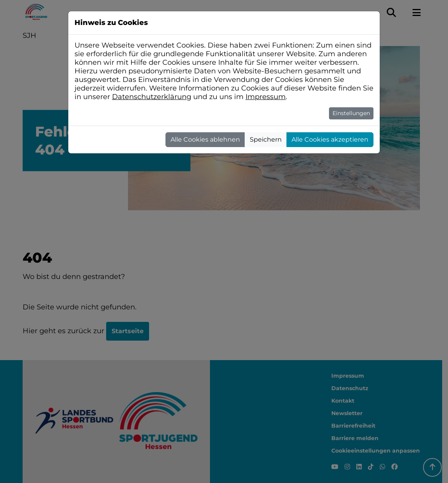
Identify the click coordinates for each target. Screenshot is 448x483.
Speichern (266, 139)
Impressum (266, 97)
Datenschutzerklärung (152, 97)
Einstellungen (351, 113)
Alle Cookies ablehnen (205, 139)
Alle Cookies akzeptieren (330, 139)
